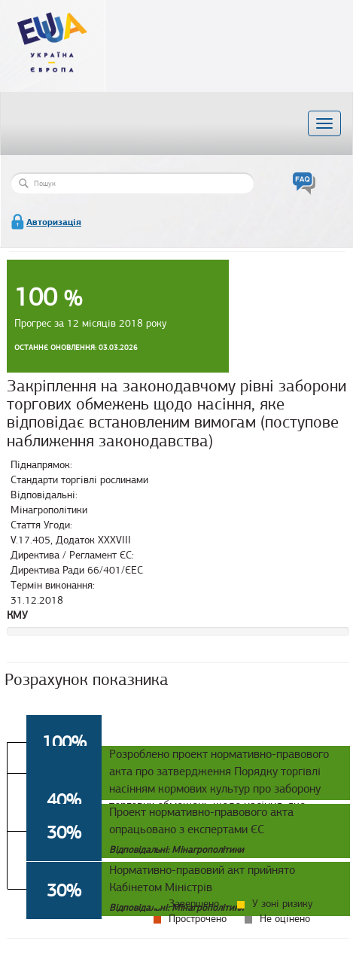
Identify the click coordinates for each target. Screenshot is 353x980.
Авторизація (54, 222)
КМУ (17, 615)
